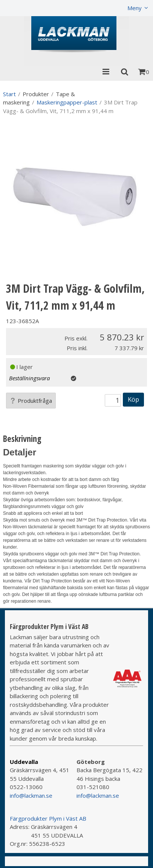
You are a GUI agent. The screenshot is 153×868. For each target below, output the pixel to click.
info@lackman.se (31, 795)
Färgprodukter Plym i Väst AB (48, 818)
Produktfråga (31, 401)
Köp (133, 399)
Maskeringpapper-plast (67, 102)
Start (9, 94)
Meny (135, 8)
